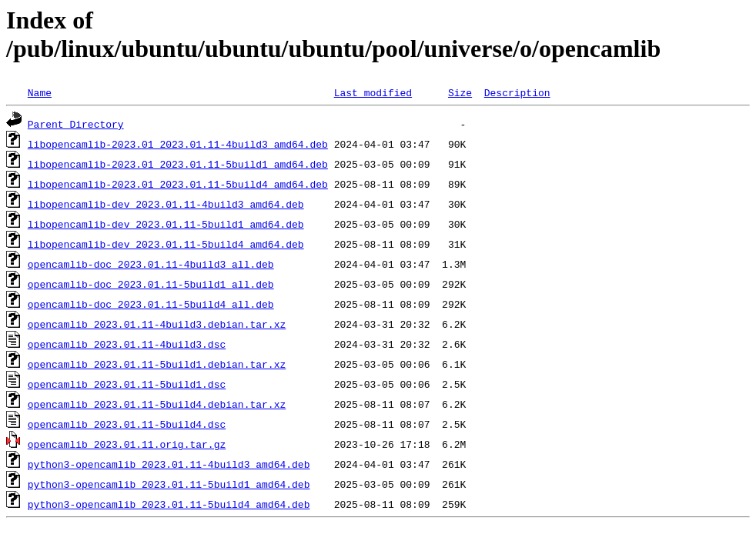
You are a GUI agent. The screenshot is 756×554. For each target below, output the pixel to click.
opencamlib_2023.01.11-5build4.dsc (127, 424)
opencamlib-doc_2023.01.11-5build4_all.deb (151, 304)
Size (460, 92)
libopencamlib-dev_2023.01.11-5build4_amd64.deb (166, 244)
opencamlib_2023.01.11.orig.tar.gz (127, 444)
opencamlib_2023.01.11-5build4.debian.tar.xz (157, 404)
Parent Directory (76, 124)
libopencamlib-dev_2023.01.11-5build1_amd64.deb (166, 224)
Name (40, 92)
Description (517, 92)
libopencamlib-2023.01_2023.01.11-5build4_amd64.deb (178, 184)
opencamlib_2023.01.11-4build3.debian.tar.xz (157, 324)
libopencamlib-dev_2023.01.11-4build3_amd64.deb (166, 204)
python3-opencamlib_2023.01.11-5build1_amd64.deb (169, 484)
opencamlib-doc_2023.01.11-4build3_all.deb (151, 264)
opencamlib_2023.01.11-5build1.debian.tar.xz (157, 364)
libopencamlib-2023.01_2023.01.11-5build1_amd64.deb (178, 164)
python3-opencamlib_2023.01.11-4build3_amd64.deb (169, 464)
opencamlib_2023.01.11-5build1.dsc (127, 384)
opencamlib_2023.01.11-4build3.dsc (127, 344)
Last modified (373, 92)
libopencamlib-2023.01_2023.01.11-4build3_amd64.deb (178, 144)
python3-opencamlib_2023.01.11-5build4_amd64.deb (169, 504)
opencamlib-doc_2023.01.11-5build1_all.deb (151, 284)
